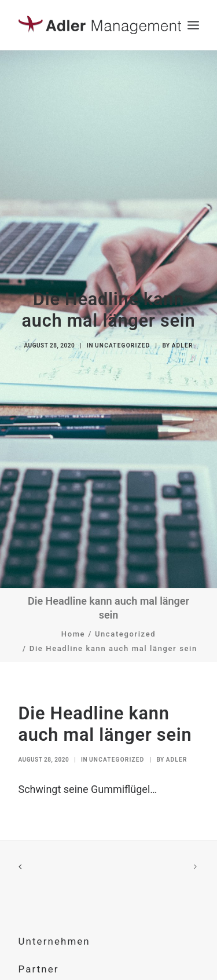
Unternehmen (54, 928)
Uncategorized (122, 339)
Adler (183, 339)
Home (73, 620)
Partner (39, 955)
